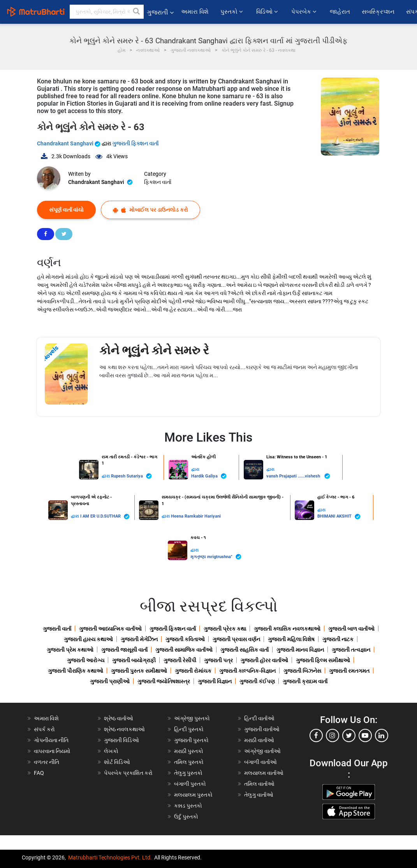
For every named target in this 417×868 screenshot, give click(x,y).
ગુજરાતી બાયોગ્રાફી (134, 660)
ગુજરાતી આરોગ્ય (86, 660)
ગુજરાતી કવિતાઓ (185, 639)
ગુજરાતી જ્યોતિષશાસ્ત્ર (164, 681)
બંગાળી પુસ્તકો (190, 784)
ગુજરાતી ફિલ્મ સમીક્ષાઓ (323, 660)
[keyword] (107, 12)
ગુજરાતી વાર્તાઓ (262, 729)
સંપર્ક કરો (44, 729)
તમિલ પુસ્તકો (189, 762)
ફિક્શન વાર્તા (158, 182)
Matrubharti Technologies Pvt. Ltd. (110, 857)
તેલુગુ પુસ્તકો (188, 773)
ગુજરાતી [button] (160, 12)
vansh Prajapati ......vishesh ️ (298, 476)
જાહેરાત (340, 12)
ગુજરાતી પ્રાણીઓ (110, 681)
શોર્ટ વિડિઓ (117, 762)
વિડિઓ (268, 12)
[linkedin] (382, 735)
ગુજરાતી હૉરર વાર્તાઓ (264, 660)
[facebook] (316, 735)
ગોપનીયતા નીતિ (51, 740)
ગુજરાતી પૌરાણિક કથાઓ (76, 671)
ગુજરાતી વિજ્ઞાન (215, 681)
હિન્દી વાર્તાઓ (259, 718)
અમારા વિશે (195, 12)
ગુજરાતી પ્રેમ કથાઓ (70, 650)
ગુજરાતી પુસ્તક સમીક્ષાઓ (139, 671)
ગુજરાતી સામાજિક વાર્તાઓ (184, 650)
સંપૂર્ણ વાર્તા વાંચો (66, 210)
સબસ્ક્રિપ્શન (378, 12)
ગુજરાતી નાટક (338, 639)
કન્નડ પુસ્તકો (188, 806)
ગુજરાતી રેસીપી (180, 660)
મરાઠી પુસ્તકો (189, 751)
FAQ (39, 773)
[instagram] (333, 735)
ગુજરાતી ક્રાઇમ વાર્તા (305, 681)
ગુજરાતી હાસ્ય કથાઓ (88, 639)
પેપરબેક (305, 12)
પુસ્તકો (232, 12)
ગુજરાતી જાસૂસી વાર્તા (124, 650)
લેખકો (111, 751)
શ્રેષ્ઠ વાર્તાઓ (119, 718)
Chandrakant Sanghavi (69, 143)
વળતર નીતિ (47, 762)
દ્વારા (106, 476)
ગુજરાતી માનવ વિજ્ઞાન (300, 650)
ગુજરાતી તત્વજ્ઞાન (351, 650)
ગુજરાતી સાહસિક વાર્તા (245, 650)
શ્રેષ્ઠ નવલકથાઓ (124, 729)
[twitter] (349, 735)
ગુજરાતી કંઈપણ (257, 681)
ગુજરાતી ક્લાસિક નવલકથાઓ (287, 629)
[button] (137, 12)
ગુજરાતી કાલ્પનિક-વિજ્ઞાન (247, 671)
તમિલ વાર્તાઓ (259, 784)
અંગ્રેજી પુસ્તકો (192, 718)
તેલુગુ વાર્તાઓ (259, 795)
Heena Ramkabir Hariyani (196, 516)
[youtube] (365, 735)
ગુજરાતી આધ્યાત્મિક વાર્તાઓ (110, 629)
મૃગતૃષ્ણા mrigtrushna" (216, 557)
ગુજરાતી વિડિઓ (121, 740)
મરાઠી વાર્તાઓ (259, 740)
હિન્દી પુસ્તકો (189, 729)
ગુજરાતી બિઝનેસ (302, 671)
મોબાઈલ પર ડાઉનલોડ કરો (150, 210)
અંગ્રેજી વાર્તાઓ (262, 751)
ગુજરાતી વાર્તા (57, 629)
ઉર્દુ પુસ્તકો (186, 817)
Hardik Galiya (209, 476)
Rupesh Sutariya (131, 476)
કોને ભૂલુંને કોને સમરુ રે (154, 350)
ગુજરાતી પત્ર (218, 660)
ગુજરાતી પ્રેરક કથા (225, 629)
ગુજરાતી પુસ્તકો (191, 740)
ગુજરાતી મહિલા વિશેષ (291, 639)
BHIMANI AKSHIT (339, 517)
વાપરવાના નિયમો (53, 751)
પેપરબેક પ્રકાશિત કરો (128, 773)
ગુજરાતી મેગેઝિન (139, 639)
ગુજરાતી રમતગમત (349, 671)
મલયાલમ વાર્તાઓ (264, 773)
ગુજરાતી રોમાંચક (193, 671)
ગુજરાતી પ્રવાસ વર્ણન (236, 639)
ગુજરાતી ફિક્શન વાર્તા (135, 143)
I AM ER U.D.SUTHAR (105, 517)
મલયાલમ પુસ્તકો (193, 795)
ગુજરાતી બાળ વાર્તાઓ (351, 629)
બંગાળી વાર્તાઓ (260, 762)
